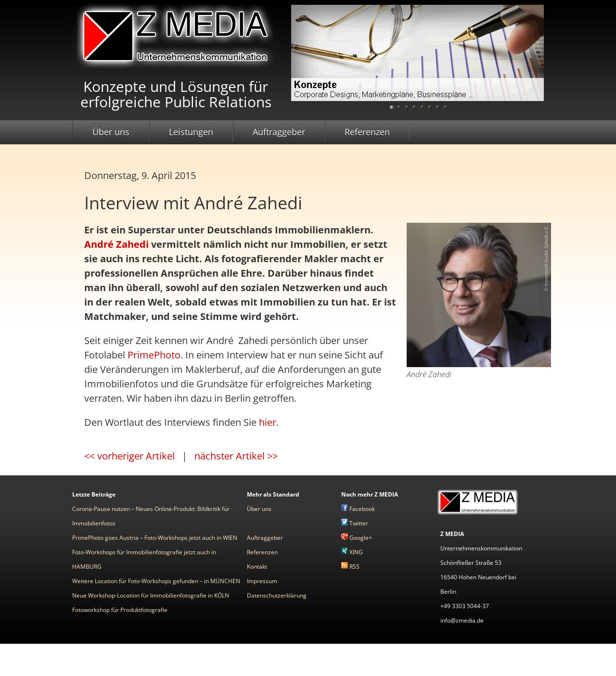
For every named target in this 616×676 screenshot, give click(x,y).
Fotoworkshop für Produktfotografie (120, 610)
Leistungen (191, 132)
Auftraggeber (279, 132)
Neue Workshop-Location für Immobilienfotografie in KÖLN (151, 595)
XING (352, 552)
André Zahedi (116, 244)
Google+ (357, 538)
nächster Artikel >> (236, 456)
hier (268, 422)
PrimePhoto (154, 355)
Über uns (111, 132)
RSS (350, 567)
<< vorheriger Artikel (129, 456)
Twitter (355, 523)
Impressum (262, 581)
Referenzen (367, 132)
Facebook (358, 509)
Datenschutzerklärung (277, 595)
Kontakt (257, 567)
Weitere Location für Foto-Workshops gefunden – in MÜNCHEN (156, 581)
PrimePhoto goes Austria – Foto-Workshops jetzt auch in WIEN (155, 538)
